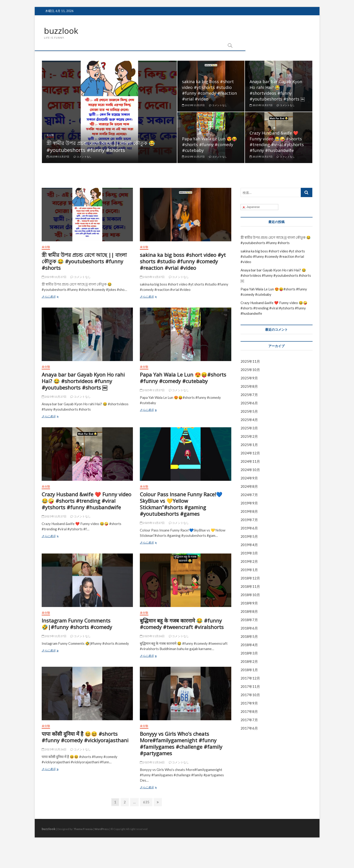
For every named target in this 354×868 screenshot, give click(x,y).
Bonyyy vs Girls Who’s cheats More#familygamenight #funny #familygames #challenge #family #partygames (181, 744)
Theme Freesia (83, 829)
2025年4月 (249, 420)
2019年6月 (249, 528)
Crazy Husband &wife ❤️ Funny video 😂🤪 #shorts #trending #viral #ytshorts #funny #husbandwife (277, 142)
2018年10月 (250, 595)
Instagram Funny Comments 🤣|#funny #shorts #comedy (77, 624)
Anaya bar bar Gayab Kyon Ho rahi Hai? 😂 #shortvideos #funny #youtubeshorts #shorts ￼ (277, 90)
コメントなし (83, 157)
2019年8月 (249, 512)
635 (146, 803)
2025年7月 (249, 395)
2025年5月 (249, 412)
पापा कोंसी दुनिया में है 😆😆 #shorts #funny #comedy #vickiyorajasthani (85, 737)
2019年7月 (249, 520)
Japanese (251, 207)
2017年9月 (249, 703)
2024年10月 (250, 470)
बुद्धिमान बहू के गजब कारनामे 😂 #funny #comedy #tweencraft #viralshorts (182, 624)
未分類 (50, 135)
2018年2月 (249, 662)
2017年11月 (250, 687)
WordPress (102, 829)
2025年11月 (250, 362)
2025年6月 (249, 403)
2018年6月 (249, 628)
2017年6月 (249, 728)
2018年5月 (249, 637)
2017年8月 (249, 711)
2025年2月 (249, 437)
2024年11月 (250, 462)
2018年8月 (249, 612)
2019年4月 (249, 545)
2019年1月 (249, 570)
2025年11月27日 (58, 157)
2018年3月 (249, 653)
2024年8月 (249, 487)
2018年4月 (249, 645)
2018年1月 (249, 670)
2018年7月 (249, 620)
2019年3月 (249, 553)
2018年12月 (250, 578)
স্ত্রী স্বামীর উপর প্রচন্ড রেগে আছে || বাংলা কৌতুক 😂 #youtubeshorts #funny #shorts (101, 146)
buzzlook (61, 31)
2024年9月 (249, 478)
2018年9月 (249, 603)
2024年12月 (250, 453)
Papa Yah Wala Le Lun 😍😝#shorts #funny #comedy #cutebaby (209, 145)
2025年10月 (250, 370)
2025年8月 (249, 387)
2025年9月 (249, 378)
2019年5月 (249, 537)
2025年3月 (249, 428)
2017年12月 (250, 678)
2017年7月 (249, 720)
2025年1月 (249, 445)
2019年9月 (249, 503)
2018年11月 (250, 587)
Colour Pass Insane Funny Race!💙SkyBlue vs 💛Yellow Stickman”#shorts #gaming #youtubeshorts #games (181, 504)
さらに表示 (57, 297)
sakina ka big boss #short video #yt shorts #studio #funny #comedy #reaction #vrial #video (209, 90)
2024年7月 (249, 495)
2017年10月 (250, 695)
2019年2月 (249, 562)
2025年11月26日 (152, 636)
